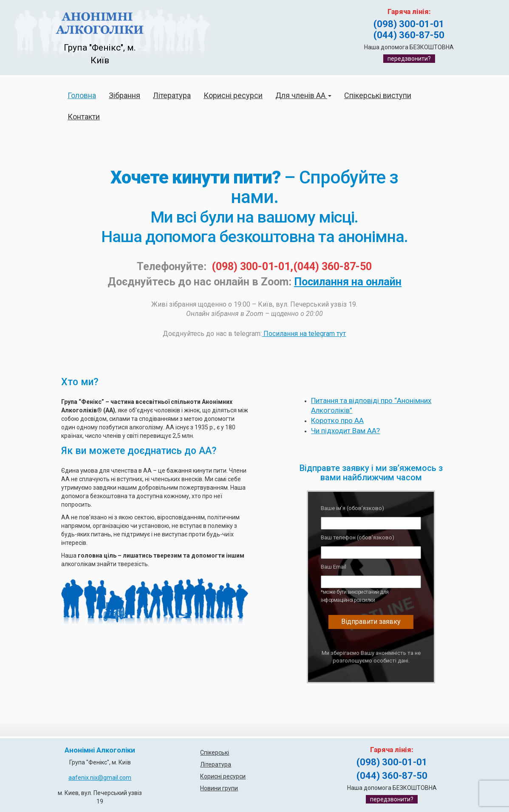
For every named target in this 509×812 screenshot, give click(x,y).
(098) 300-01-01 (409, 24)
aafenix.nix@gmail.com (100, 778)
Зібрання (124, 95)
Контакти (84, 117)
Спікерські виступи (378, 95)
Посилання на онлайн (348, 282)
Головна (82, 95)
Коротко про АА (337, 420)
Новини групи (219, 788)
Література (172, 95)
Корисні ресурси (233, 95)
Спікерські (215, 753)
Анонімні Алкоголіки (100, 750)
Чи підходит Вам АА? (345, 431)
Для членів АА (303, 95)
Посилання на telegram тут (304, 334)
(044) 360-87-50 (409, 35)
